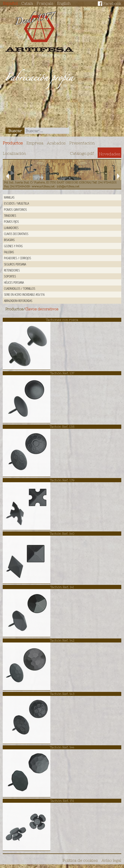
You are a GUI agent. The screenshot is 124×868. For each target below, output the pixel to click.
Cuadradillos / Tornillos (20, 288)
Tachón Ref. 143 (62, 694)
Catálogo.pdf (82, 153)
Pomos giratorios (15, 209)
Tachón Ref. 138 (62, 427)
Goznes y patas (13, 246)
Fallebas (9, 252)
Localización (14, 153)
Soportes (10, 276)
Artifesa (39, 32)
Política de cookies (80, 860)
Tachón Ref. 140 (62, 534)
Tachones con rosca (62, 320)
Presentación (82, 143)
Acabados (56, 143)
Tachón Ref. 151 (62, 801)
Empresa (35, 143)
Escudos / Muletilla (16, 203)
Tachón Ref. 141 (62, 587)
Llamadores (11, 228)
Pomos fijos (11, 221)
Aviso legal (111, 860)
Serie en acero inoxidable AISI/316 (24, 294)
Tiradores (10, 215)
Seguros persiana (15, 264)
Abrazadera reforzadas (18, 301)
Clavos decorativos (16, 234)
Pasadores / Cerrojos (18, 258)
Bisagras (9, 240)
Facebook (112, 3)
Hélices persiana (14, 282)
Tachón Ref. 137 (62, 373)
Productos (13, 143)
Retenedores (12, 270)
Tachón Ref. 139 (62, 480)
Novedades (110, 154)
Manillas (9, 197)
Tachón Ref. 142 (62, 640)
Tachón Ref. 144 (62, 747)
